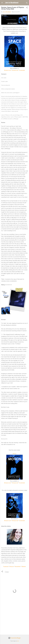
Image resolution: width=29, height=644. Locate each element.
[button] (27, 8)
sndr (18, 641)
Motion (15, 454)
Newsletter (18, 567)
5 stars (7, 572)
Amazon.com (8, 70)
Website (24, 567)
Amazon (12, 567)
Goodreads (22, 70)
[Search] (27, 3)
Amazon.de (15, 70)
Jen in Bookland (12, 3)
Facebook (6, 567)
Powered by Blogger (14, 638)
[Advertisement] (14, 621)
